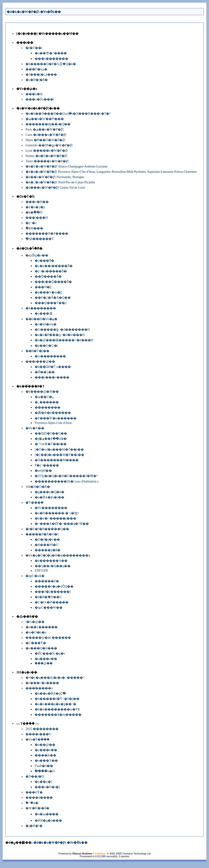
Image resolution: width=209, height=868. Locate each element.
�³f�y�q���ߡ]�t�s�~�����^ (55, 678)
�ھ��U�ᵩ (44, 397)
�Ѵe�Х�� (35, 428)
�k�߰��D (34, 212)
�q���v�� (46, 659)
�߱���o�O (45, 771)
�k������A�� (51, 561)
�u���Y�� (46, 761)
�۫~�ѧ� (32, 803)
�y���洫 (44, 313)
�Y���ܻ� (35, 503)
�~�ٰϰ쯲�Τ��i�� (51, 444)
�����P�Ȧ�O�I (42, 534)
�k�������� (41, 308)
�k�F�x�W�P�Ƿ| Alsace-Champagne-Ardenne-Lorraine (66, 166)
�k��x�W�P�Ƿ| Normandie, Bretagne (55, 177)
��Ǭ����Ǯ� (48, 277)
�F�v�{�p (35, 207)
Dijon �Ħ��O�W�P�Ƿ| (45, 140)
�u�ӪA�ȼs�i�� (49, 497)
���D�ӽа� (36, 69)
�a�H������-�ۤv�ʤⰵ (57, 513)
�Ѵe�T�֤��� (38, 739)
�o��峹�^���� (51, 53)
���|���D (37, 218)
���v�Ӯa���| (40, 99)
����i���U (38, 734)
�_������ (47, 402)
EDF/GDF (41, 571)
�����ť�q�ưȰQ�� (54, 586)
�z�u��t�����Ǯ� (54, 266)
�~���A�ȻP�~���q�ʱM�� (62, 524)
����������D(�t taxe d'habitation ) (66, 481)
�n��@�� (45, 745)
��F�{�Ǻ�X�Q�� (53, 298)
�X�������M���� (57, 460)
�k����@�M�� (42, 392)
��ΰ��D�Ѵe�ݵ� (41, 319)
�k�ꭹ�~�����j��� (55, 518)
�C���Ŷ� (36, 643)
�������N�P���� (47, 234)
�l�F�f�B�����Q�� (47, 529)
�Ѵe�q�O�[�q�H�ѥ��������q (58, 555)
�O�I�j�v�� (47, 540)
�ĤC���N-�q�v (50, 654)
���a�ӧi (34, 94)
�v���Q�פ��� (41, 648)
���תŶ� (34, 792)
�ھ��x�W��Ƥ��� (45, 119)
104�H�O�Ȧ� (38, 487)
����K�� (45, 755)
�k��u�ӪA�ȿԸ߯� (50, 694)
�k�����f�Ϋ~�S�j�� (57, 699)
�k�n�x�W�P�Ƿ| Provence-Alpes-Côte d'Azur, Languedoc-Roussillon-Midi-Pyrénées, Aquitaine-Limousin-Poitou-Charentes (111, 172)
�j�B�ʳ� (34, 826)
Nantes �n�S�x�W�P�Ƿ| (46, 156)
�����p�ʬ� (48, 550)
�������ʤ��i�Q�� (48, 124)
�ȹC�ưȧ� (35, 576)
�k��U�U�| (46, 346)
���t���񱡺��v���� (52, 377)
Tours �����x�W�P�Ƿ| (47, 161)
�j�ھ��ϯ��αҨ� (51, 439)
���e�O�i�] (47, 787)
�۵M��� (34, 228)
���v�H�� (37, 202)
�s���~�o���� (42, 683)
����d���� (39, 798)
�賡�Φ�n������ (53, 413)
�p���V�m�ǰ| (48, 292)
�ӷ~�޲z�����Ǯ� (51, 271)
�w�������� (50, 356)
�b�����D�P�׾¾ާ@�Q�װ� (51, 64)
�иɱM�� (43, 471)
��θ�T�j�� (37, 351)
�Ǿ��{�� (45, 372)
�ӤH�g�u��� (48, 821)
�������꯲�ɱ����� (58, 715)
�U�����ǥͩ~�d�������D (62, 330)
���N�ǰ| (43, 287)
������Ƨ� (47, 581)
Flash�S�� (44, 766)
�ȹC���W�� (49, 608)
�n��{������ (42, 627)
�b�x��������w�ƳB (57, 709)
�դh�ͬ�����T (40, 239)
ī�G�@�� (35, 622)
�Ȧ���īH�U (47, 545)
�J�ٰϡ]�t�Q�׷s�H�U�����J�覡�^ (66, 476)
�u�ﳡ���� (47, 814)
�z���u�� (46, 750)
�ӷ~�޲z (31, 223)
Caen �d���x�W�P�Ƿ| (46, 135)
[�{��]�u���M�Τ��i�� (59, 455)
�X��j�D (35, 776)
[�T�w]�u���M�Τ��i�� (59, 450)
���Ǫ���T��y (51, 303)
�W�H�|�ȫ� (37, 808)
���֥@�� (44, 663)
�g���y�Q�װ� (49, 492)
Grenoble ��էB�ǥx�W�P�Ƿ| (49, 145)
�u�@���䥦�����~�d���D (64, 340)
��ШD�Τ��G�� (51, 433)
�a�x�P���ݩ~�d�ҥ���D (60, 335)
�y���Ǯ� (44, 261)
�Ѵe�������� (51, 508)
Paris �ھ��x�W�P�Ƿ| (44, 129)
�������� (48, 407)
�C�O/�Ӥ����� (51, 602)
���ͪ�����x (39, 688)
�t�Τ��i (34, 48)
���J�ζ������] (53, 592)
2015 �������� (42, 729)
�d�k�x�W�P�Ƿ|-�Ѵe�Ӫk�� (34, 12)
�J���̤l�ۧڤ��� (41, 75)
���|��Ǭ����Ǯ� (53, 282)
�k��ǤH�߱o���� (53, 367)
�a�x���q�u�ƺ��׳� (55, 704)
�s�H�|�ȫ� (37, 80)
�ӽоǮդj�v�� (37, 255)
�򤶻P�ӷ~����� (47, 465)
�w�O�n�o (36, 632)
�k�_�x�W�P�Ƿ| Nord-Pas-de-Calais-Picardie (60, 182)
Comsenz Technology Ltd (136, 854)
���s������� (51, 59)
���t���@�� (40, 362)
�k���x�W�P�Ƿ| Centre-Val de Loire (55, 188)
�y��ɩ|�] (43, 782)
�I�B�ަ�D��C (48, 597)
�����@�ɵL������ (48, 638)
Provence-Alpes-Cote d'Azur (53, 423)
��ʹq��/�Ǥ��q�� (53, 566)
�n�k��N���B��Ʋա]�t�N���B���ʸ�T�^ (68, 114)
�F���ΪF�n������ (55, 418)
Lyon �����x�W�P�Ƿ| (47, 151)
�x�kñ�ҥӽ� (46, 324)
